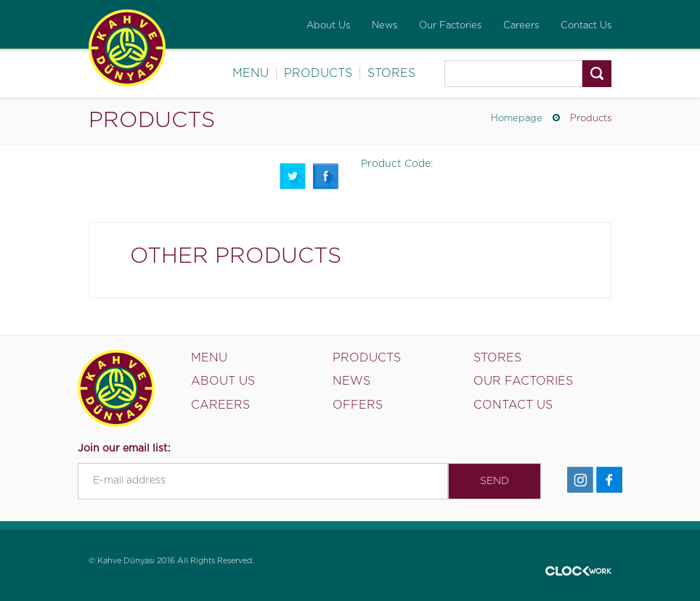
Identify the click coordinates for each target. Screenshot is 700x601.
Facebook (326, 176)
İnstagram (580, 480)
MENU (251, 73)
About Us (328, 26)
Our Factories (450, 26)
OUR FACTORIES (523, 381)
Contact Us (586, 26)
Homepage (517, 119)
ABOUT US (223, 381)
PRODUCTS (318, 73)
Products (591, 119)
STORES (391, 73)
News (384, 26)
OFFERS (358, 405)
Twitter (293, 176)
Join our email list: (124, 449)
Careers (521, 26)
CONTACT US (513, 405)
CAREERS (220, 405)
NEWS (351, 381)
